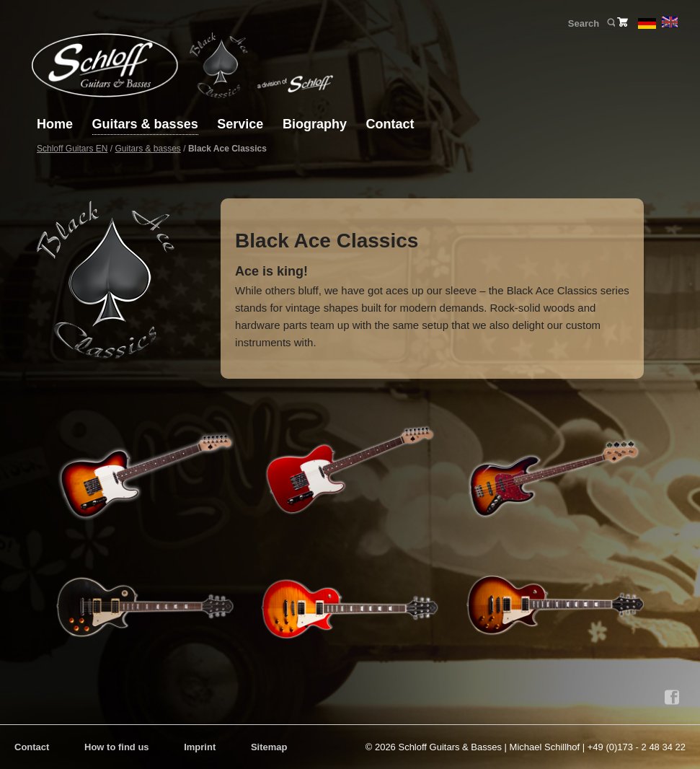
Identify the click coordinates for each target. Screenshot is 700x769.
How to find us (117, 747)
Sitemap (269, 747)
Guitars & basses (145, 124)
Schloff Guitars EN (72, 149)
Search (610, 23)
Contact (390, 124)
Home (55, 124)
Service (240, 124)
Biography (315, 124)
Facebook (672, 698)
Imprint (200, 747)
